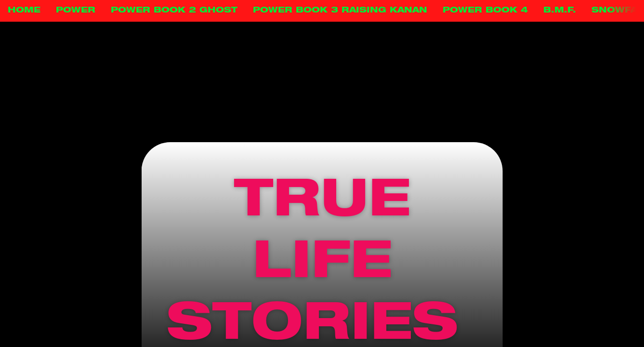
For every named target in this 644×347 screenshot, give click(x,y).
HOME (24, 11)
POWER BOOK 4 (485, 11)
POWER (76, 11)
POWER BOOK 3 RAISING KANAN (340, 11)
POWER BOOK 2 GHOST (174, 11)
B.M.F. (560, 11)
